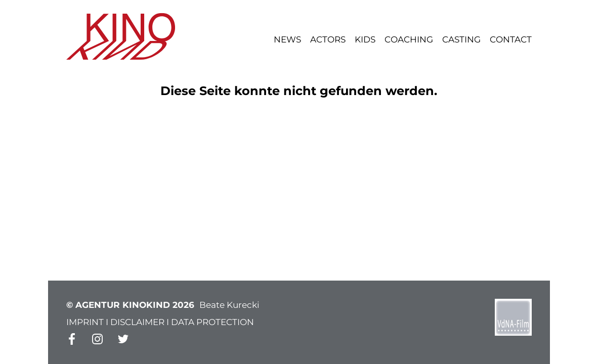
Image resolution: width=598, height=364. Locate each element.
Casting (461, 39)
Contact (511, 39)
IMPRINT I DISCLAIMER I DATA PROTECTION (160, 322)
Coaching (409, 39)
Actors (328, 39)
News (287, 39)
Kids (365, 39)
